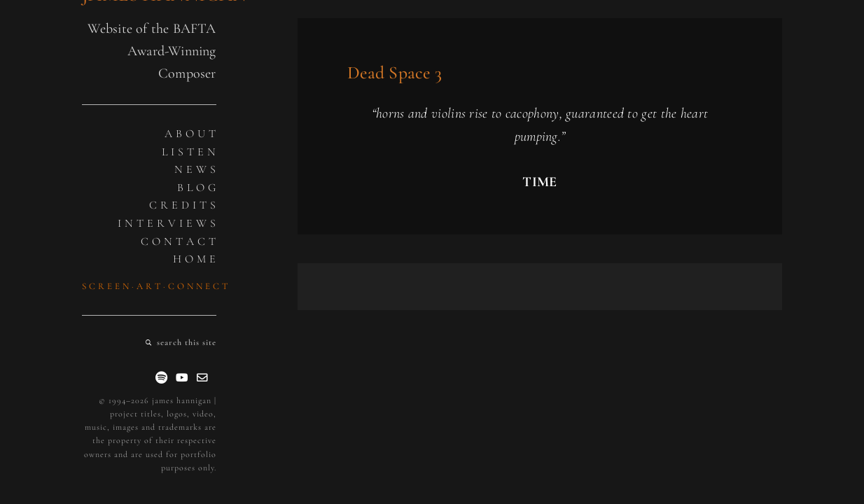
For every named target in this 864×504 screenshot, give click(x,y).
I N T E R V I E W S (167, 223)
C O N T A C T (179, 241)
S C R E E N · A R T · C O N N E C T (155, 286)
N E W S (195, 169)
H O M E (195, 259)
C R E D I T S (183, 205)
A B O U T (190, 134)
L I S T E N (189, 152)
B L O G (197, 188)
